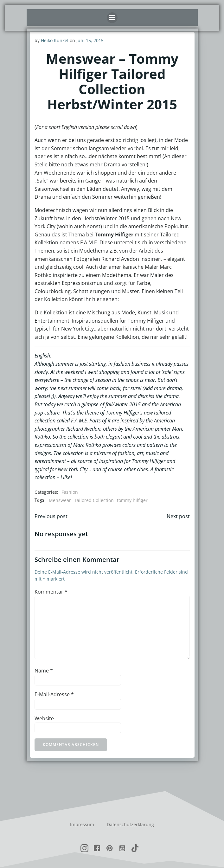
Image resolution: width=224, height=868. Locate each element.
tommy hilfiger (132, 500)
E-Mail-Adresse (54, 694)
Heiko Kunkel (55, 40)
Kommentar (51, 592)
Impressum (82, 824)
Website (44, 718)
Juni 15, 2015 (90, 40)
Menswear (60, 500)
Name (44, 671)
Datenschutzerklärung (130, 824)
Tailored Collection (94, 500)
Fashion (70, 492)
